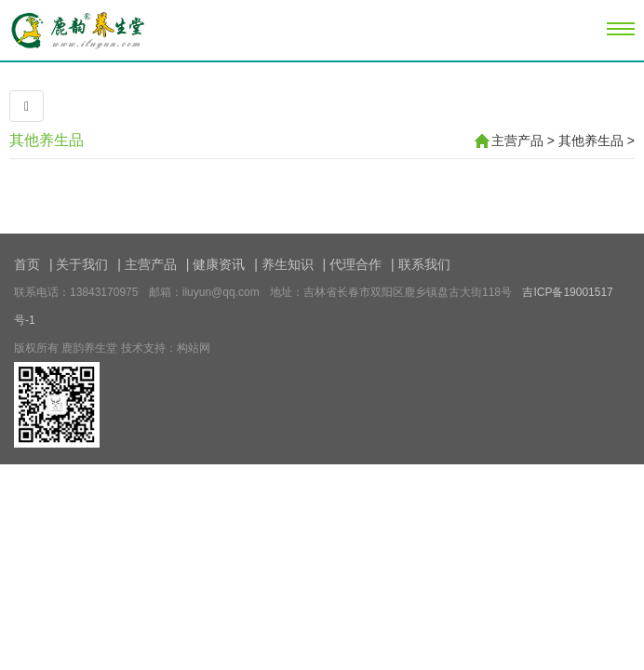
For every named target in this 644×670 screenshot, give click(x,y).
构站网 (194, 348)
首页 (27, 264)
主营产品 (517, 141)
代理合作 (356, 264)
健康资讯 (219, 264)
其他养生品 (47, 140)
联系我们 (424, 264)
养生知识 (288, 264)
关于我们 (82, 264)
